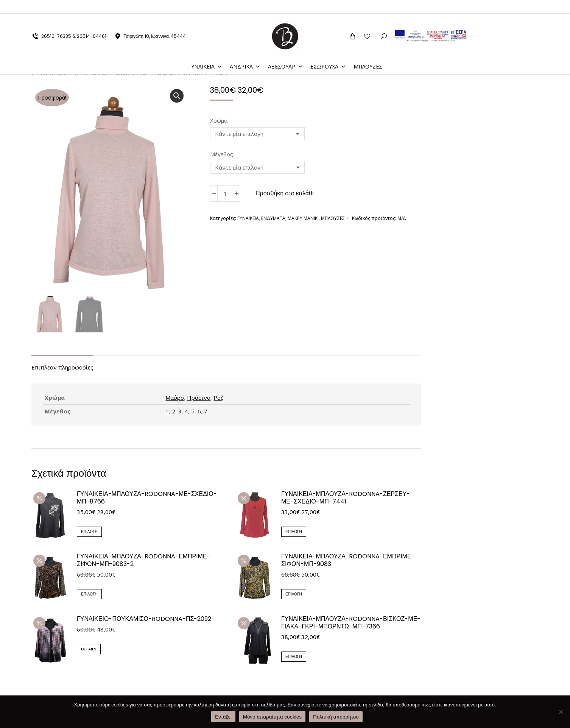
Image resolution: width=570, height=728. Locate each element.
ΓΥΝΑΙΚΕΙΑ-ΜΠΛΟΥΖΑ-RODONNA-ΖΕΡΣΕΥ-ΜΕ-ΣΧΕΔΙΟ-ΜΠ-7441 (346, 499)
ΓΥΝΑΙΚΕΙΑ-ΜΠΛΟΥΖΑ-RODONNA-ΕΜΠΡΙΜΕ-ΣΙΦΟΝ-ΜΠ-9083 (348, 561)
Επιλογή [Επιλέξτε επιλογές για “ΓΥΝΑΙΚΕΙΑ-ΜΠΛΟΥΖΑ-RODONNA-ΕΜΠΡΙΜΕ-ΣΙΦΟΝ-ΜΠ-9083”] (294, 595)
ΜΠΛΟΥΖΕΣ (368, 53)
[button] (177, 96)
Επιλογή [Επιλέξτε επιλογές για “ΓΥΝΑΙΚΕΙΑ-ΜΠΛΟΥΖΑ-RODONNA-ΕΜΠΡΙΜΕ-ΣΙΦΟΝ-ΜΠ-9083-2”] (89, 595)
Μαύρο (175, 398)
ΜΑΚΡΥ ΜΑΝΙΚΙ (303, 218)
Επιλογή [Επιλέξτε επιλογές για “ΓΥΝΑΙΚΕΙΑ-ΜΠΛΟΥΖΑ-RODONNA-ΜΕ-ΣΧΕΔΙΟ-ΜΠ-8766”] (89, 532)
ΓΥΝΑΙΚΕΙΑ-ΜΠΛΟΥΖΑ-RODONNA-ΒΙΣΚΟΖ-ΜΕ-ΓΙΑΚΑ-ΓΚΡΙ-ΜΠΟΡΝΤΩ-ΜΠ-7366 (351, 624)
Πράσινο (199, 398)
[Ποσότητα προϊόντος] (225, 193)
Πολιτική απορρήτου (336, 717)
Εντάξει (223, 717)
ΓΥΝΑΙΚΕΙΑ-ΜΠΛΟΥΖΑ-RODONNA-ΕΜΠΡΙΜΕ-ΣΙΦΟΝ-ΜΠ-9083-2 (144, 561)
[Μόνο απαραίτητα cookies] (561, 712)
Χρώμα (219, 120)
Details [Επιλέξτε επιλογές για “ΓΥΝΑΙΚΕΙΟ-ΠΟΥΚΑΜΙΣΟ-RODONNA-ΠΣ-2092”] (89, 650)
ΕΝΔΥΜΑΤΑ (273, 218)
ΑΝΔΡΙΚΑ (245, 53)
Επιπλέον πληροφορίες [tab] (62, 368)
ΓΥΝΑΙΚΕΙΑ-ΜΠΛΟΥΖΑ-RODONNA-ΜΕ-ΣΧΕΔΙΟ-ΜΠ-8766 (147, 499)
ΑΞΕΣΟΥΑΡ (285, 53)
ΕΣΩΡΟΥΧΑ (328, 53)
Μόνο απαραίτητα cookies (272, 717)
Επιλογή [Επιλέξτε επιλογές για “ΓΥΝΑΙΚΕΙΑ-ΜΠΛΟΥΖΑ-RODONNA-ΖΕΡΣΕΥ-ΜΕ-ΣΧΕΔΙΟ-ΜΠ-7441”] (294, 532)
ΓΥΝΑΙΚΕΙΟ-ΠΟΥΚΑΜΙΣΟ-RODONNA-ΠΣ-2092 (144, 620)
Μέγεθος (222, 154)
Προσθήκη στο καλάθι (285, 193)
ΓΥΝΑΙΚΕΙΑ (205, 53)
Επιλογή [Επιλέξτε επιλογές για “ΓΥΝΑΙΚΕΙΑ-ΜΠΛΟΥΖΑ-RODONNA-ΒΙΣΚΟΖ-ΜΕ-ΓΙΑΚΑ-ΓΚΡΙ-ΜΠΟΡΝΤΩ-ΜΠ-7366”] (294, 658)
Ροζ (219, 398)
